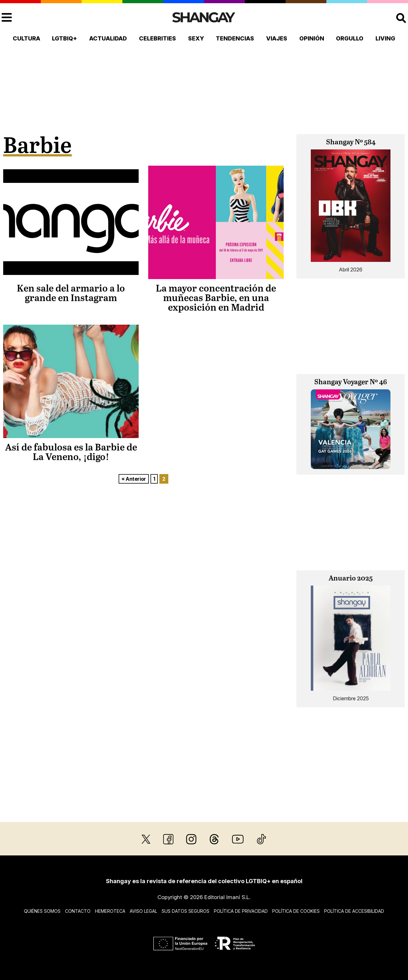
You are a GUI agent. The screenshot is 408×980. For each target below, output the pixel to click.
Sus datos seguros (186, 911)
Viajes (277, 38)
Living (385, 38)
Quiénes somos (42, 911)
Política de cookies (296, 911)
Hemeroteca (110, 911)
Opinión (312, 38)
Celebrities (157, 38)
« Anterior (134, 479)
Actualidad (108, 38)
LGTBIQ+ (65, 38)
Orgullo (350, 38)
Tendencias (235, 38)
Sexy (196, 38)
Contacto (78, 911)
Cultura (26, 38)
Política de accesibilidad (354, 911)
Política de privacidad (241, 911)
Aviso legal (143, 911)
